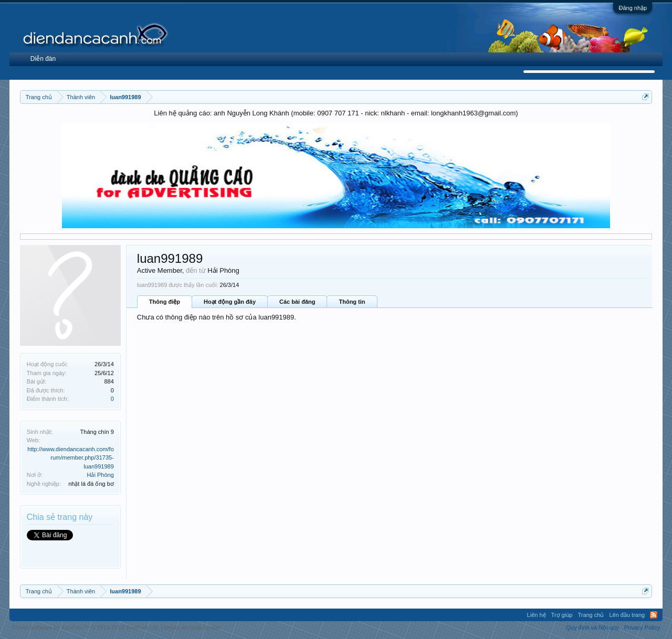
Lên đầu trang (627, 615)
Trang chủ (591, 615)
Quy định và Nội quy (592, 627)
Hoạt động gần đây (230, 302)
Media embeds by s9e (193, 627)
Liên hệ (537, 615)
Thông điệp (165, 302)
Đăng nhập (633, 8)
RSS (654, 615)
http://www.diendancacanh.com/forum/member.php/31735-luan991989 (70, 458)
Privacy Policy (642, 627)
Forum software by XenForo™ (86, 627)
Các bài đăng (297, 302)
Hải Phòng (101, 475)
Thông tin (352, 302)
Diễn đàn (43, 59)
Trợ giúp (562, 615)
